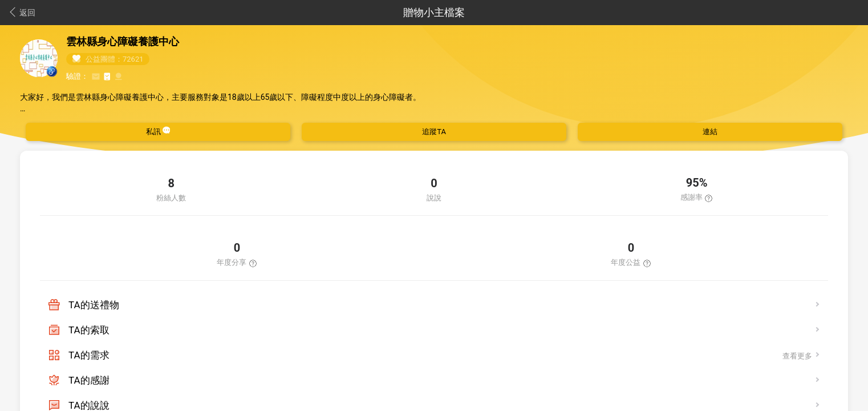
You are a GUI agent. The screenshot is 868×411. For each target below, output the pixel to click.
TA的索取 (89, 330)
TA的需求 (89, 355)
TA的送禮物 (94, 305)
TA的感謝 (89, 380)
